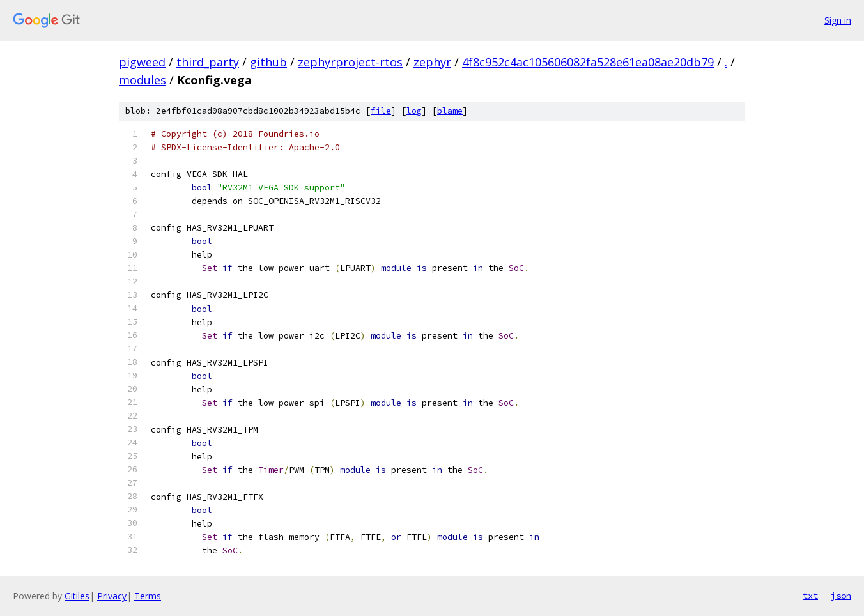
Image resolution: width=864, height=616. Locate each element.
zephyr (432, 62)
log (414, 111)
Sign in (838, 20)
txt (810, 596)
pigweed (142, 62)
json (841, 596)
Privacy (112, 596)
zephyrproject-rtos (350, 62)
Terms (148, 596)
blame (450, 111)
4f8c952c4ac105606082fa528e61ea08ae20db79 (588, 62)
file (381, 111)
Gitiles (77, 596)
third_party (208, 62)
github (268, 62)
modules (143, 80)
